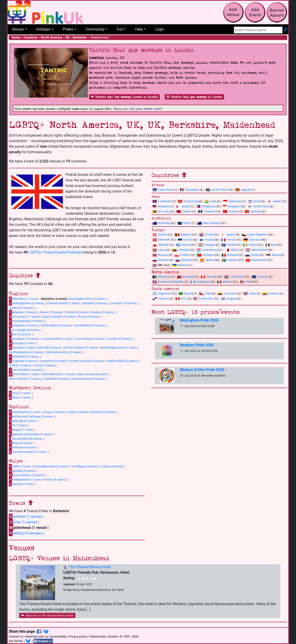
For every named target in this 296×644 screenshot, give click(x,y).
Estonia (185, 240)
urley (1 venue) (23, 522)
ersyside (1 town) (22, 343)
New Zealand (209, 223)
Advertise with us (37, 636)
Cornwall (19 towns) (123, 303)
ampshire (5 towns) (23, 325)
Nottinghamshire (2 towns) (64, 352)
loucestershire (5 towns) (26, 321)
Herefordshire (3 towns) (56, 325)
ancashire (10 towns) (24, 339)
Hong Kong (188, 201)
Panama (161, 299)
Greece (183, 245)
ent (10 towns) (20, 334)
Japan (274, 201)
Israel (254, 201)
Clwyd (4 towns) (113, 466)
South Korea (258, 206)
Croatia (207, 235)
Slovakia (161, 260)
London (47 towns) (120, 339)
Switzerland (256, 260)
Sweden (230, 260)
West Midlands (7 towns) (59, 374)
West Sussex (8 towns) (93, 374)
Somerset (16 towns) (54, 361)
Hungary (207, 245)
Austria (160, 235)
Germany (252, 240)
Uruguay (229, 299)
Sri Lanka (161, 211)
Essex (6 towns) (89, 317)
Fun (120, 29)
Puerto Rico (204, 299)
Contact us (16, 636)
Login (159, 29)
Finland (207, 240)
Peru (181, 299)
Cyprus (228, 235)
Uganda (243, 190)
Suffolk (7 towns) (20, 365)
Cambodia (162, 201)
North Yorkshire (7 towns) (81, 348)
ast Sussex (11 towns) (25, 316)
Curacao (260, 277)
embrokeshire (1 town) (25, 480)
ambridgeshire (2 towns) (26, 303)
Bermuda (186, 277)
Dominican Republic (168, 282)
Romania (230, 255)
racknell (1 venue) (25, 517)
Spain (206, 260)
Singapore (232, 206)
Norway (160, 255)
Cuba (250, 293)
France (228, 240)
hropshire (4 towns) (23, 361)
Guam (184, 223)
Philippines (206, 206)
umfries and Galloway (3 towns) (31, 416)
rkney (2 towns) (21, 443)
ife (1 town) (18, 425)
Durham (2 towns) (103, 312)
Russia (252, 255)
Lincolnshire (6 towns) (90, 339)
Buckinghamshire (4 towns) (88, 299)
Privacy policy (78, 636)
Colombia (227, 293)
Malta (231, 250)
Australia (161, 223)
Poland (182, 255)
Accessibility (58, 636)
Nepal (183, 206)
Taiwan (184, 211)
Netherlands (256, 250)
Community (95, 29)
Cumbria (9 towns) (21, 308)
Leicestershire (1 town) (57, 339)
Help (139, 29)
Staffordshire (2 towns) (123, 361)
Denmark (161, 240)
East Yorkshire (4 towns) (60, 317)
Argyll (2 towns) (78, 412)
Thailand (207, 211)
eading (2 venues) (25, 533)
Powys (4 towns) (55, 480)
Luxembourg (207, 250)
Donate (113, 636)
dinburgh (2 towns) (23, 421)
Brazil (185, 293)
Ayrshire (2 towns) (103, 412)
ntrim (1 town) (20, 393)
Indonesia (232, 201)
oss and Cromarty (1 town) (28, 452)
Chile (205, 293)
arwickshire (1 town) (24, 374)
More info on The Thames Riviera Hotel (47, 616)
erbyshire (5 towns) (23, 312)
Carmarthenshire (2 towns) (51, 466)
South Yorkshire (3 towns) (88, 361)
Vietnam (253, 211)
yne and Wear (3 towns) (26, 370)
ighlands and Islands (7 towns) (31, 434)
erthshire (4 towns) (23, 448)
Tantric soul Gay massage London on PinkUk (124, 97)
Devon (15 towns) (52, 312)
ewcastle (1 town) (22, 348)
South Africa (217, 190)
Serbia (273, 255)
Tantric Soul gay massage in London (194, 97)
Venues (18, 29)
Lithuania (181, 250)
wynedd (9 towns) (22, 471)
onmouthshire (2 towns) (26, 475)
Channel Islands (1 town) (63, 303)
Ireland (250, 245)
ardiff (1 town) (20, 466)
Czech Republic (255, 235)
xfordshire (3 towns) (24, 356)
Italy (271, 245)
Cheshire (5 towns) (95, 303)
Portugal (205, 255)
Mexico (225, 282)
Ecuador (271, 293)
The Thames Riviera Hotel (90, 567)
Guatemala (201, 282)
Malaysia (161, 206)
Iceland (229, 245)
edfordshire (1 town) (24, 299)
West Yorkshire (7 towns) (25, 379)
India (211, 201)
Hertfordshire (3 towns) (90, 325)
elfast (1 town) (20, 398)
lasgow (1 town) (21, 430)
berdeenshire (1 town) (25, 412)
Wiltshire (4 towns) (57, 379)
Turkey (230, 211)
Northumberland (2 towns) (26, 352)
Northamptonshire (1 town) (119, 348)
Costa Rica (234, 277)
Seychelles (190, 190)
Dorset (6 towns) (77, 312)
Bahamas (162, 277)
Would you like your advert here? (138, 109)
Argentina (162, 293)
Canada (209, 277)
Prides (68, 29)
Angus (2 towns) (54, 412)
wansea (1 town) (21, 484)
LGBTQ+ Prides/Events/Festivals (55, 252)
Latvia (159, 250)
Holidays (43, 29)
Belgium (183, 235)
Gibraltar (161, 245)
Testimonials (97, 636)
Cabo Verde (163, 190)
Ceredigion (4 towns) (85, 466)
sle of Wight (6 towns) (24, 330)
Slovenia (184, 260)
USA (245, 282)
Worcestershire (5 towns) (89, 379)
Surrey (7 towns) (45, 365)
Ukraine (180, 265)
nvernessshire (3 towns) (26, 439)
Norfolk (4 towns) (50, 348)
